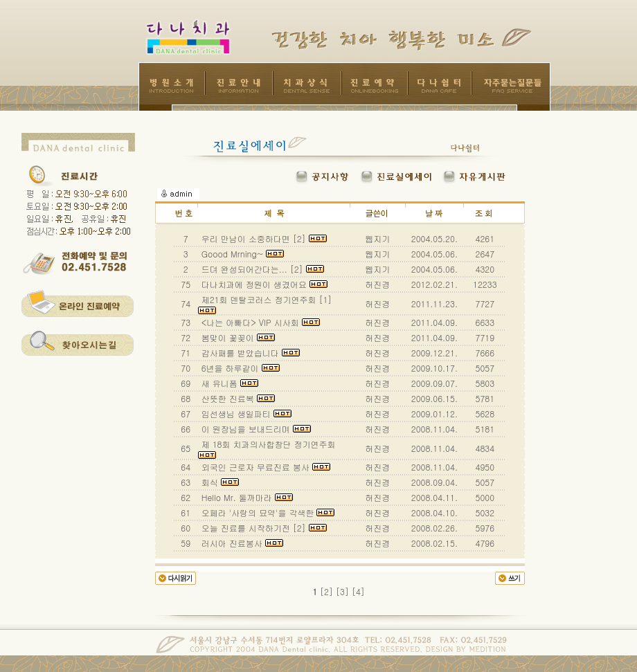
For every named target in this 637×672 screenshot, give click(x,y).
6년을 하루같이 (239, 368)
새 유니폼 (228, 383)
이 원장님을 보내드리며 (255, 429)
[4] (358, 591)
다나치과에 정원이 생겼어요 (263, 284)
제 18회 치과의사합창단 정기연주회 (268, 448)
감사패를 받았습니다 (249, 353)
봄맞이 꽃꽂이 (237, 337)
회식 (219, 482)
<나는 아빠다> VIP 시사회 (259, 322)
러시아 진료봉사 (241, 543)
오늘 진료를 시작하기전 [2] (263, 528)
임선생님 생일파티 (245, 414)
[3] (342, 591)
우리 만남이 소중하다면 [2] (263, 238)
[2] (326, 591)
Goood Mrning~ (242, 254)
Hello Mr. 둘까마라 (246, 497)
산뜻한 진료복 (237, 398)
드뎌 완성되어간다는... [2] (261, 269)
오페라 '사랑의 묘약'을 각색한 (267, 512)
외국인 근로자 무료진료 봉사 (264, 467)
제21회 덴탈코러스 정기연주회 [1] (267, 304)
